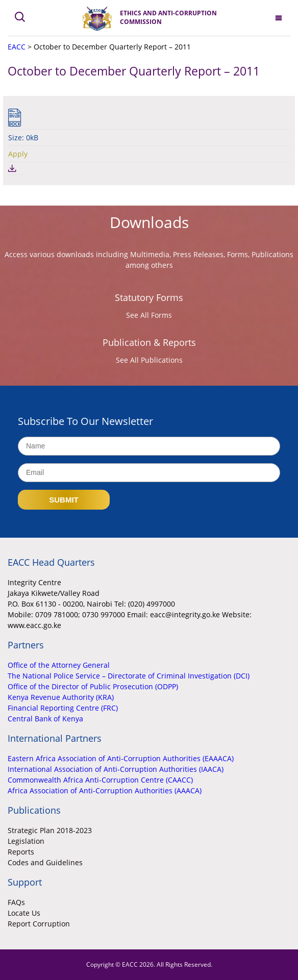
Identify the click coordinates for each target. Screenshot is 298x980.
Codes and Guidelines (45, 862)
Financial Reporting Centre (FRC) (63, 708)
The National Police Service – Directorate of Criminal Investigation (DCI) (129, 676)
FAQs (16, 902)
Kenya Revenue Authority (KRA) (61, 697)
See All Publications (149, 360)
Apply (18, 154)
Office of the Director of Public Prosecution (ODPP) (93, 686)
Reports (21, 852)
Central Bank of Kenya (45, 719)
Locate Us (24, 913)
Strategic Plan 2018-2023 (50, 830)
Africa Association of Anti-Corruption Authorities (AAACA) (105, 790)
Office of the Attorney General (59, 665)
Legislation (26, 841)
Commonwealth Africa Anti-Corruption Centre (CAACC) (100, 780)
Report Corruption (39, 924)
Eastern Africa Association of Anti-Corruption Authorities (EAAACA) (121, 758)
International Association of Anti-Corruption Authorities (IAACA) (116, 769)
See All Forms (149, 315)
